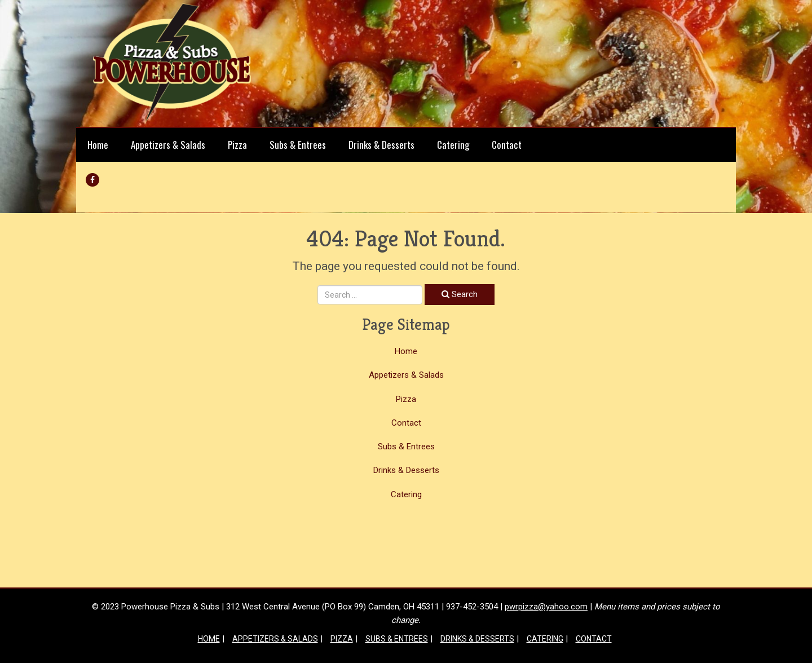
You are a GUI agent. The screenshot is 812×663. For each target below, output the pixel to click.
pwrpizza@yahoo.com (546, 607)
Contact (507, 145)
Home (98, 145)
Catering (453, 145)
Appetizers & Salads (168, 145)
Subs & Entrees (298, 145)
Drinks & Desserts (381, 145)
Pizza (237, 145)
